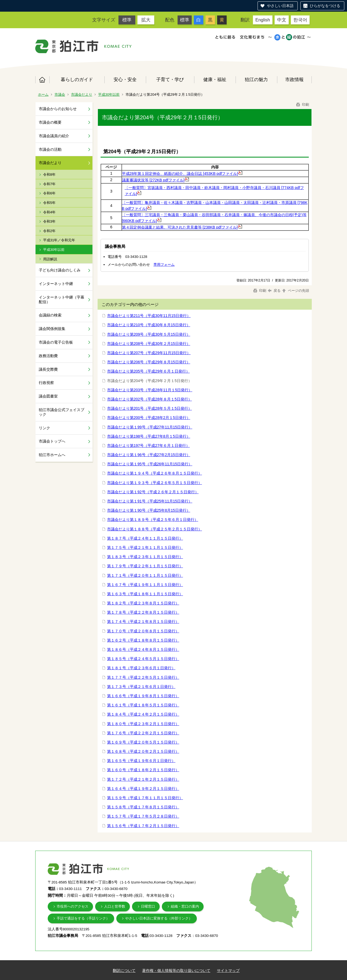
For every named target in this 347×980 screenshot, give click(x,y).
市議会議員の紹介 (54, 136)
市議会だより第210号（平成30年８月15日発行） (149, 325)
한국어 (300, 20)
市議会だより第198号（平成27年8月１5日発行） (149, 436)
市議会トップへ (52, 441)
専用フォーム (164, 265)
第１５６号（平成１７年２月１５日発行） (143, 826)
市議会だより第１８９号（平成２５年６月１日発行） (153, 520)
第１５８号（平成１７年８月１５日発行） (143, 807)
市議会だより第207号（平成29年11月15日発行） (149, 353)
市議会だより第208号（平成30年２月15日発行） (149, 344)
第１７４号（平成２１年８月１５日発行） (143, 622)
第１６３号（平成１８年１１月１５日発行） (145, 594)
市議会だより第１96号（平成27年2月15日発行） (149, 455)
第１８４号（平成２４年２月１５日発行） (143, 714)
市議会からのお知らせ (58, 109)
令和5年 (49, 203)
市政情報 (294, 79)
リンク (44, 428)
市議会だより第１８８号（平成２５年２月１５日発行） (155, 529)
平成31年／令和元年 (59, 240)
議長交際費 (48, 369)
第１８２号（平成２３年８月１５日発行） (143, 603)
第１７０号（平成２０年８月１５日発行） (143, 631)
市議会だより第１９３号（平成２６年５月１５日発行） (155, 483)
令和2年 (49, 231)
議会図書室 (48, 396)
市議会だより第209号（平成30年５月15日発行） (149, 334)
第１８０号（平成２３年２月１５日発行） (143, 724)
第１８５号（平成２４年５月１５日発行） (143, 659)
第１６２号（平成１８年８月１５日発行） (143, 640)
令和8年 (49, 174)
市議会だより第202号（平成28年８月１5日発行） (150, 399)
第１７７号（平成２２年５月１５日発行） (143, 677)
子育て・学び (170, 79)
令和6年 (49, 193)
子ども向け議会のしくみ (60, 270)
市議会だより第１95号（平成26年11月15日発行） (150, 464)
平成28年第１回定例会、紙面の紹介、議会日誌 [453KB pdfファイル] (182, 174)
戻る (274, 291)
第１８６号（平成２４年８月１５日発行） (143, 649)
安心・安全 (125, 79)
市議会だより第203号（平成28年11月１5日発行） (150, 390)
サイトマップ (228, 971)
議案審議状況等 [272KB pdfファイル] (155, 180)
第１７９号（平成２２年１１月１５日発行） (145, 566)
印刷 (302, 105)
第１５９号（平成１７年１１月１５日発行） (145, 798)
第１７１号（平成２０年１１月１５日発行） (145, 575)
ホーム (42, 80)
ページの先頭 (295, 291)
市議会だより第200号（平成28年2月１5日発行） (149, 418)
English (263, 20)
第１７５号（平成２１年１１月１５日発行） (145, 547)
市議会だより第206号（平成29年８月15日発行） (149, 362)
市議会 (60, 95)
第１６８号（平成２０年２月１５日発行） (143, 751)
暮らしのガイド (77, 79)
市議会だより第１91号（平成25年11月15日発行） (150, 501)
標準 (127, 20)
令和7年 (49, 184)
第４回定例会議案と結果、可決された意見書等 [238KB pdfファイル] (182, 227)
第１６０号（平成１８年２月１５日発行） (143, 770)
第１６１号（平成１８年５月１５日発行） (143, 705)
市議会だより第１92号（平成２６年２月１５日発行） (153, 492)
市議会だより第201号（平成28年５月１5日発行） (150, 408)
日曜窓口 (148, 906)
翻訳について (124, 971)
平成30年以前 (109, 95)
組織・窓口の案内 (185, 906)
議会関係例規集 (52, 329)
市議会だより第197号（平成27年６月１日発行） (148, 446)
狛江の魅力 (256, 79)
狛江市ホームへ (52, 455)
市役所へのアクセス (73, 906)
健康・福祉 (215, 79)
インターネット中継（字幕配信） (62, 300)
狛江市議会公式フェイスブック (62, 412)
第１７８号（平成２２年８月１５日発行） (143, 612)
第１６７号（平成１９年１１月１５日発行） (145, 585)
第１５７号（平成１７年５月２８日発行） (143, 816)
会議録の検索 (50, 315)
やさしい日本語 (280, 6)
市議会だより (82, 95)
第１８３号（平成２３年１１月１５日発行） (145, 557)
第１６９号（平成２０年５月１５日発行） (143, 742)
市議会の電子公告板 (56, 342)
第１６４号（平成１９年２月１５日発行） (143, 789)
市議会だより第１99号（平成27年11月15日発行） (150, 427)
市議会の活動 (50, 149)
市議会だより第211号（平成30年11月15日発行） (149, 316)
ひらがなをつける (325, 6)
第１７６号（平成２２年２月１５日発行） (143, 733)
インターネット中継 (56, 284)
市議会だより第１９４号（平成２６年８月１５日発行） (155, 473)
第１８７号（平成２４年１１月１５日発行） (145, 538)
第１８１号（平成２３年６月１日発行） (141, 668)
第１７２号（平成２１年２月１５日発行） (143, 779)
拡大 (146, 20)
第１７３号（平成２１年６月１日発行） (141, 687)
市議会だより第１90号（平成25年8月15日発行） (149, 510)
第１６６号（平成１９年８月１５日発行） (143, 696)
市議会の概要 (50, 122)
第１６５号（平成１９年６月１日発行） (141, 761)
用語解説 (50, 259)
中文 (282, 20)
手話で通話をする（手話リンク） (83, 918)
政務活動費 (48, 356)
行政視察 (46, 383)
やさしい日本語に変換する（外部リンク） (159, 918)
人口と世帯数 (115, 906)
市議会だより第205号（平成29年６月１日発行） (148, 371)
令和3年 (49, 221)
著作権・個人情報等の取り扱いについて (176, 971)
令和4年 (49, 212)
